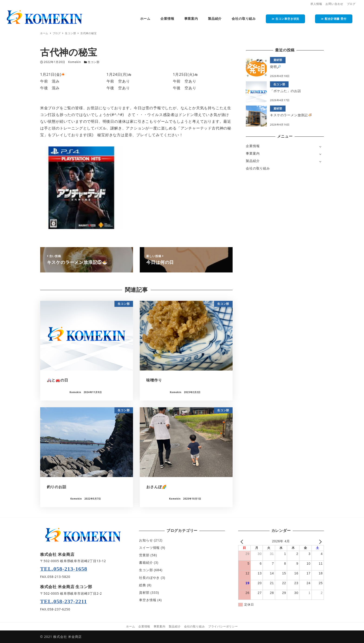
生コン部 (94, 62)
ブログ (351, 4)
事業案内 (253, 153)
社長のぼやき (149, 578)
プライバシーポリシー (223, 626)
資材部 (144, 592)
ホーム (130, 626)
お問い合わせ (334, 4)
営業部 (144, 555)
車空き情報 (148, 600)
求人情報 (316, 4)
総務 (143, 585)
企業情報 (253, 146)
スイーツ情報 (149, 548)
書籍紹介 (146, 562)
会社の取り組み (258, 168)
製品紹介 (253, 161)
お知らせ (146, 540)
